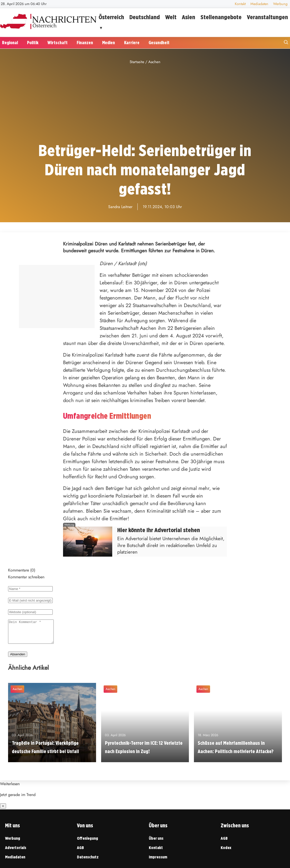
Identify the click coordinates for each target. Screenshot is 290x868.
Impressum (158, 862)
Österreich (111, 17)
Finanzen (85, 43)
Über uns (156, 843)
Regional (10, 43)
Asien (188, 17)
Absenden (18, 659)
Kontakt (240, 4)
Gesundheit (159, 43)
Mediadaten (259, 4)
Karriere (132, 43)
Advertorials (16, 852)
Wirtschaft (57, 43)
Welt (171, 17)
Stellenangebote (221, 17)
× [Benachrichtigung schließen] (3, 811)
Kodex (226, 852)
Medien (109, 43)
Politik (33, 43)
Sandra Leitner (120, 207)
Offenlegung (88, 843)
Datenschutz (88, 862)
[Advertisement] (145, 103)
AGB (80, 852)
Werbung (280, 4)
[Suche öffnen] (286, 43)
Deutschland (145, 17)
